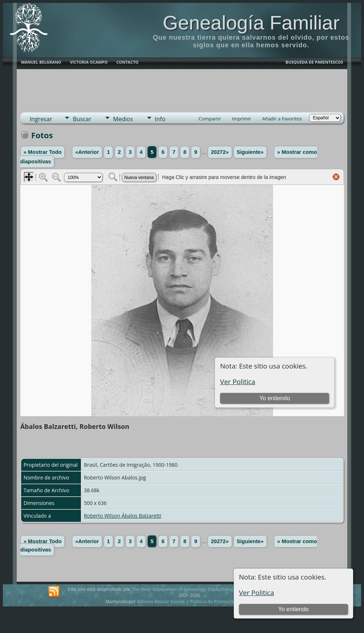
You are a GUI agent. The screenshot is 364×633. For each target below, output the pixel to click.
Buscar (82, 119)
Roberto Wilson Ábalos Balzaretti (123, 516)
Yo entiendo (293, 609)
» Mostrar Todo (43, 152)
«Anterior (87, 152)
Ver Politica (257, 592)
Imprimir (242, 119)
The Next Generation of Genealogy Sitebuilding (183, 589)
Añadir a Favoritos (282, 119)
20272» (220, 152)
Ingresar (41, 119)
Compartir (210, 119)
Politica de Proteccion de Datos (224, 602)
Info (160, 119)
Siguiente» (250, 152)
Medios (123, 119)
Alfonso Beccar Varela (160, 602)
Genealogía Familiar (251, 23)
